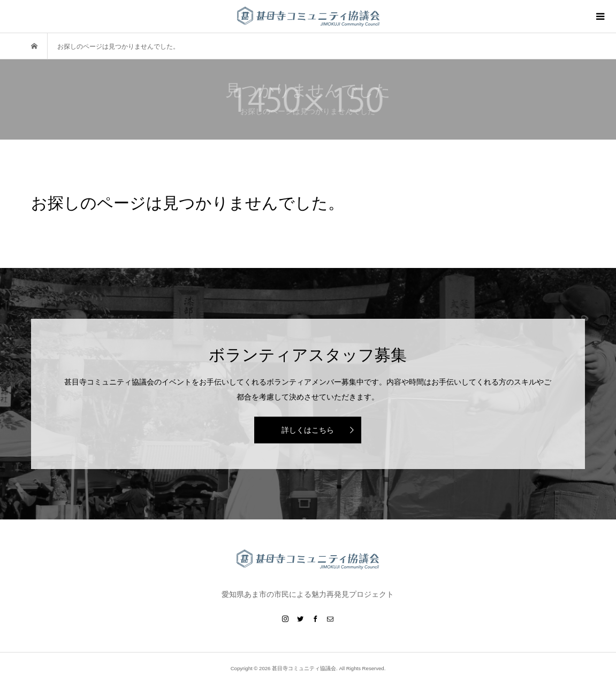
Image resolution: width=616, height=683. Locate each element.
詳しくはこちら (308, 430)
